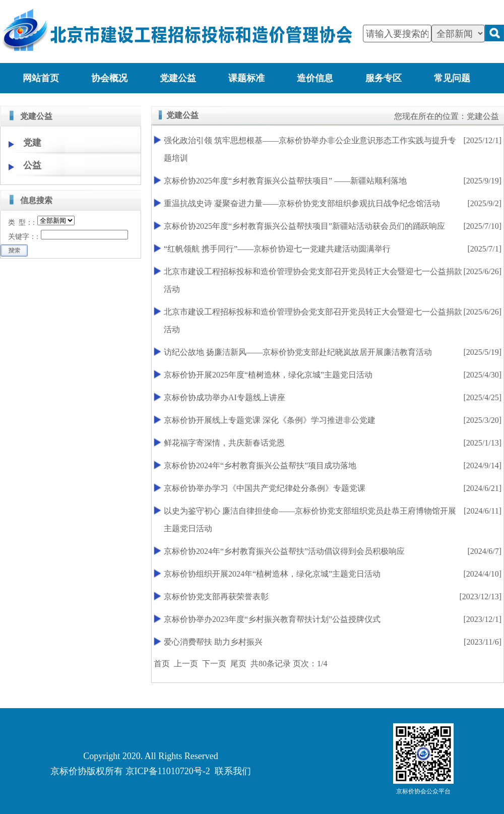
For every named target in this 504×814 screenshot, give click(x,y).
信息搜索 (36, 200)
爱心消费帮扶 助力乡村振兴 (213, 642)
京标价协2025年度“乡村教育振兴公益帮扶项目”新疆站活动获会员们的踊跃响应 (304, 226)
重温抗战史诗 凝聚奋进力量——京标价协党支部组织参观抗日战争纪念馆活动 (302, 203)
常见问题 (452, 78)
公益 (32, 165)
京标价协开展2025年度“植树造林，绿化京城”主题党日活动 (268, 375)
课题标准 (246, 78)
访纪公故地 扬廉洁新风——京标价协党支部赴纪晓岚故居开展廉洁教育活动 (298, 352)
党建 (32, 143)
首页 (162, 664)
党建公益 (178, 78)
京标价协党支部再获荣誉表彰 (216, 597)
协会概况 (109, 78)
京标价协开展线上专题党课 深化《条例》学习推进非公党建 (270, 420)
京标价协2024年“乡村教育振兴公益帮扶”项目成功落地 (260, 465)
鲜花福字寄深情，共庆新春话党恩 (224, 443)
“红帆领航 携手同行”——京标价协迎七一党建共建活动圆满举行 (277, 249)
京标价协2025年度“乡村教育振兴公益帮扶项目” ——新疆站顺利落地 (285, 181)
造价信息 (315, 78)
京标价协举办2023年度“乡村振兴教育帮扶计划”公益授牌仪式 (272, 619)
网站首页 (41, 78)
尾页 (238, 664)
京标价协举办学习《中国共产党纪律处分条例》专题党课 (265, 488)
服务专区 (384, 78)
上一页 (186, 664)
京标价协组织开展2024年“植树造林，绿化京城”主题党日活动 (272, 574)
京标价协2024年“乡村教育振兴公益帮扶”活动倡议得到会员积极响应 (284, 551)
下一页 (214, 664)
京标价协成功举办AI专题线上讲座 (225, 397)
